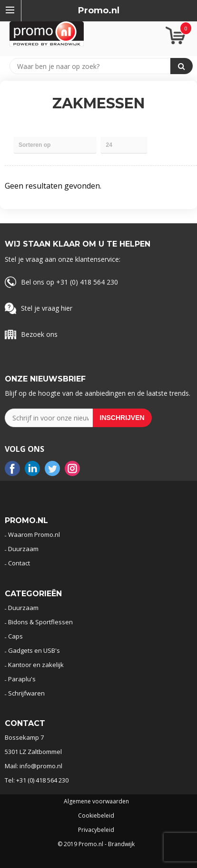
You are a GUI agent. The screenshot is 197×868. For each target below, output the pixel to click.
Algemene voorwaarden (96, 801)
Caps (15, 636)
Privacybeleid (96, 830)
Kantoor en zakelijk (36, 665)
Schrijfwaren (26, 693)
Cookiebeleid (96, 816)
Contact (19, 563)
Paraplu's (22, 679)
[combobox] (94, 66)
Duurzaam (23, 549)
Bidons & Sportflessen (40, 622)
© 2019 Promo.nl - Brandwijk (96, 844)
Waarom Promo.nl (34, 534)
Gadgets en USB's (34, 650)
